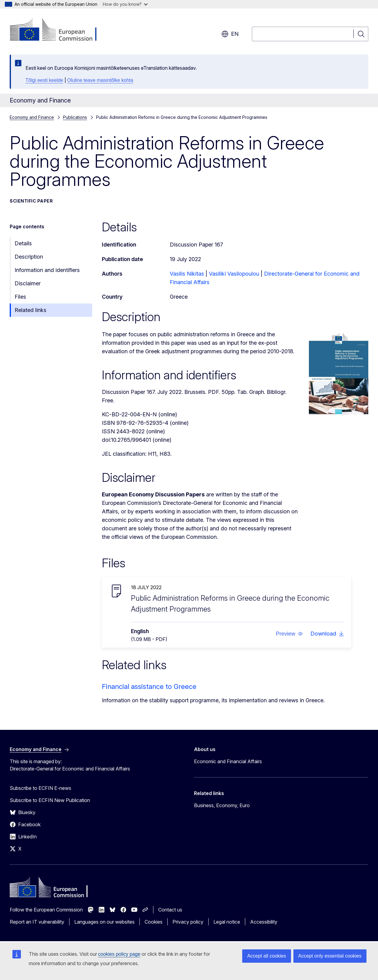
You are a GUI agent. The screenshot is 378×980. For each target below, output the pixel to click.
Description (29, 257)
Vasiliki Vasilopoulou (234, 274)
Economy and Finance (32, 117)
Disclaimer (28, 283)
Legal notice (227, 922)
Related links (30, 310)
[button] (289, 634)
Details (23, 243)
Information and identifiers (47, 270)
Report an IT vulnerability (37, 922)
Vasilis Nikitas (187, 274)
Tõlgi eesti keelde (44, 80)
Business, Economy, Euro (222, 805)
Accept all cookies (266, 956)
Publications (75, 117)
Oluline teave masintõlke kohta (100, 80)
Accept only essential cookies (330, 956)
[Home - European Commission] (59, 30)
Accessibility (264, 922)
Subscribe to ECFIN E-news (40, 788)
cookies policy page (119, 954)
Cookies (154, 922)
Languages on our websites (104, 922)
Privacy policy (188, 922)
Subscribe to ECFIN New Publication (50, 800)
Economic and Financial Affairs (228, 761)
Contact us (170, 910)
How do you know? (125, 4)
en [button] (230, 34)
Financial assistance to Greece (149, 686)
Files (20, 297)
